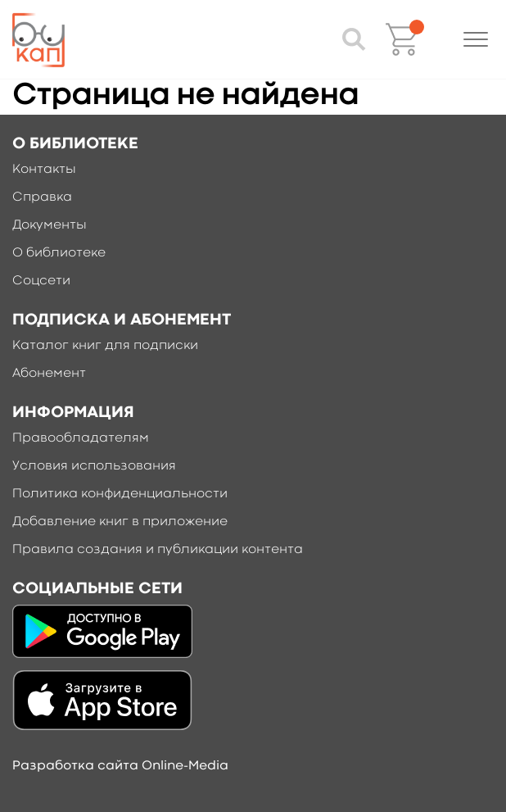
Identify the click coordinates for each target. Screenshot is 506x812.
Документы (50, 225)
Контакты (44, 170)
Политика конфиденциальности (120, 494)
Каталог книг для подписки (105, 346)
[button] (476, 39)
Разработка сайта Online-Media (120, 766)
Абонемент (49, 374)
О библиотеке (59, 253)
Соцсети (41, 281)
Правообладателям (81, 438)
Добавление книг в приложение (120, 522)
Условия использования (94, 466)
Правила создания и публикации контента (158, 550)
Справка (42, 197)
